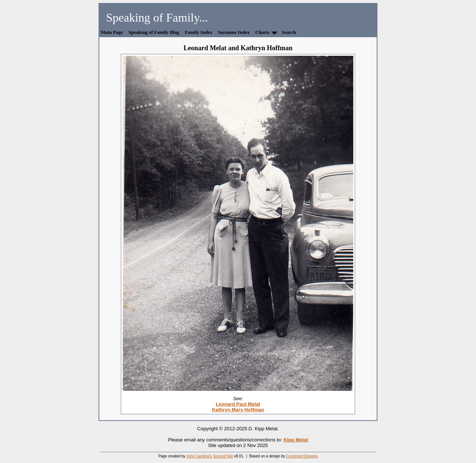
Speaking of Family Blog (154, 32)
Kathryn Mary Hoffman (238, 410)
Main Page (112, 32)
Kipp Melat (296, 440)
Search (289, 32)
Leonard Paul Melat (238, 404)
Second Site (223, 456)
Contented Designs (302, 456)
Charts (262, 32)
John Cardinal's (199, 456)
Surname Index (234, 32)
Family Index (199, 32)
